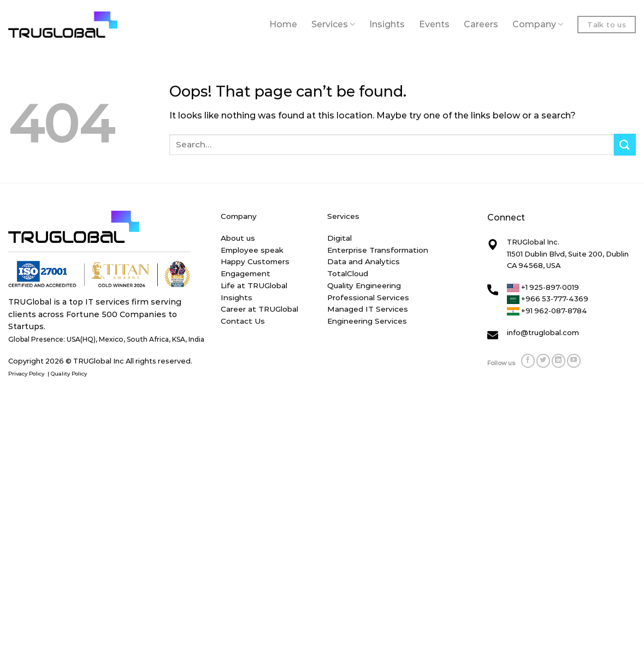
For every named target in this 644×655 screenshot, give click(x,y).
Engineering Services (367, 321)
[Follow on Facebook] (528, 361)
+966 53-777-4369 (548, 299)
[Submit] (625, 144)
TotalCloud (348, 273)
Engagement (246, 273)
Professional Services (368, 297)
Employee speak (252, 250)
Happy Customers (255, 261)
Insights (387, 24)
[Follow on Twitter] (543, 361)
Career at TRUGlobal (259, 309)
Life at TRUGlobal (254, 285)
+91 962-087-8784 (547, 311)
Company (538, 25)
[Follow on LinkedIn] (559, 361)
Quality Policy (70, 374)
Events (434, 24)
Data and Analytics (364, 261)
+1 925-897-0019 (543, 287)
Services (333, 25)
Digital (339, 238)
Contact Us (243, 321)
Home (283, 24)
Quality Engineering (364, 285)
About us (238, 238)
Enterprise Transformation (378, 250)
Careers (481, 24)
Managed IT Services (368, 309)
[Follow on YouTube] (574, 361)
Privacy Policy (27, 374)
